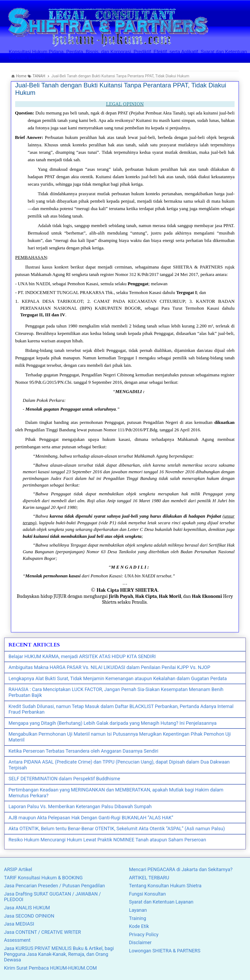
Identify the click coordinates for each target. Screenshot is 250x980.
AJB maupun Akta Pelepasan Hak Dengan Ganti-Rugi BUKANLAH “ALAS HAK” (91, 818)
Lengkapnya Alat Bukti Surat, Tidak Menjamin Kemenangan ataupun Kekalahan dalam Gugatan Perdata (118, 678)
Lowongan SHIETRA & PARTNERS (165, 951)
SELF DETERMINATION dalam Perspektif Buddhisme (64, 779)
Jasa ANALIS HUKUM (27, 908)
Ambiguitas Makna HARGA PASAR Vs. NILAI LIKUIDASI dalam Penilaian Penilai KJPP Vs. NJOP (109, 667)
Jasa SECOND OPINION (29, 916)
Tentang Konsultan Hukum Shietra (165, 886)
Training (137, 918)
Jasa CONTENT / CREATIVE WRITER (42, 932)
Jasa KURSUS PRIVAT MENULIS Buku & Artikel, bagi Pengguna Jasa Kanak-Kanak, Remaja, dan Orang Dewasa (59, 954)
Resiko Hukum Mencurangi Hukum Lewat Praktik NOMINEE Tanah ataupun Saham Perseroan (107, 840)
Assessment (17, 940)
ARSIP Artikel (18, 869)
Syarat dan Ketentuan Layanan (161, 902)
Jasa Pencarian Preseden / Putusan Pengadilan (54, 886)
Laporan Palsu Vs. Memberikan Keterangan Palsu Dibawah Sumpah (80, 806)
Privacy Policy (144, 934)
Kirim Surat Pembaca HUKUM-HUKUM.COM (50, 968)
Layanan (138, 910)
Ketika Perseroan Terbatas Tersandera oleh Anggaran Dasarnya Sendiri (83, 751)
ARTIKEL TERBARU (149, 878)
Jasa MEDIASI (19, 924)
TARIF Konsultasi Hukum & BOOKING (43, 878)
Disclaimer (140, 942)
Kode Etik (139, 926)
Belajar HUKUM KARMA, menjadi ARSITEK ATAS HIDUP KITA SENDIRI (82, 656)
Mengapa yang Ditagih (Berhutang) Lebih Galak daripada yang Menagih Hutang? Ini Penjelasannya (112, 723)
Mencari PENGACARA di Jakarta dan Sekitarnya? (181, 869)
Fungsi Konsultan (147, 894)
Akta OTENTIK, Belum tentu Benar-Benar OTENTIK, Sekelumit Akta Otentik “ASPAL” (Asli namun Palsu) (117, 828)
